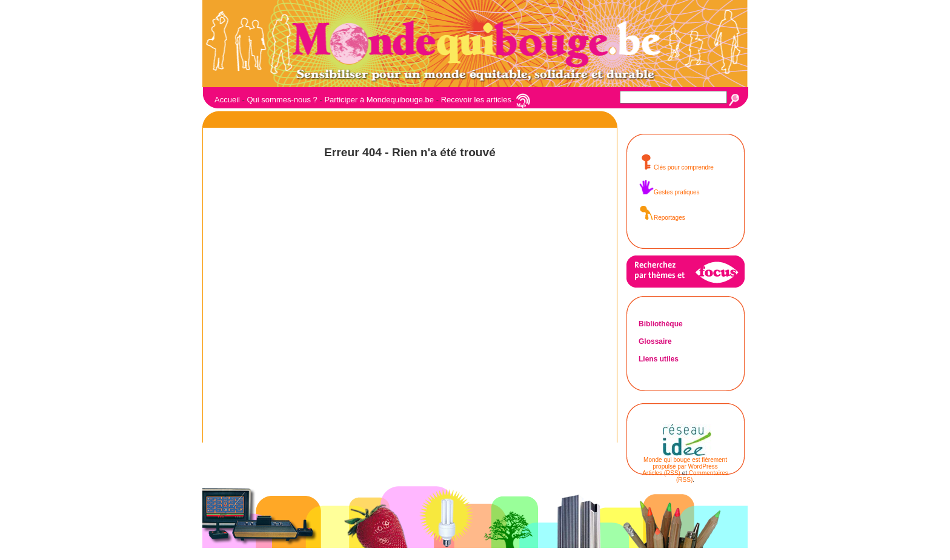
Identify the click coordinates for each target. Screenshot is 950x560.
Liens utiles (659, 359)
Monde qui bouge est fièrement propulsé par (685, 463)
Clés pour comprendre (676, 167)
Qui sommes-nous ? (282, 100)
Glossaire (655, 341)
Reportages (662, 218)
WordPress (703, 466)
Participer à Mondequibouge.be (379, 100)
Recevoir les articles (476, 100)
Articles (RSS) (661, 473)
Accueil (227, 100)
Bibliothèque (661, 324)
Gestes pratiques (669, 192)
